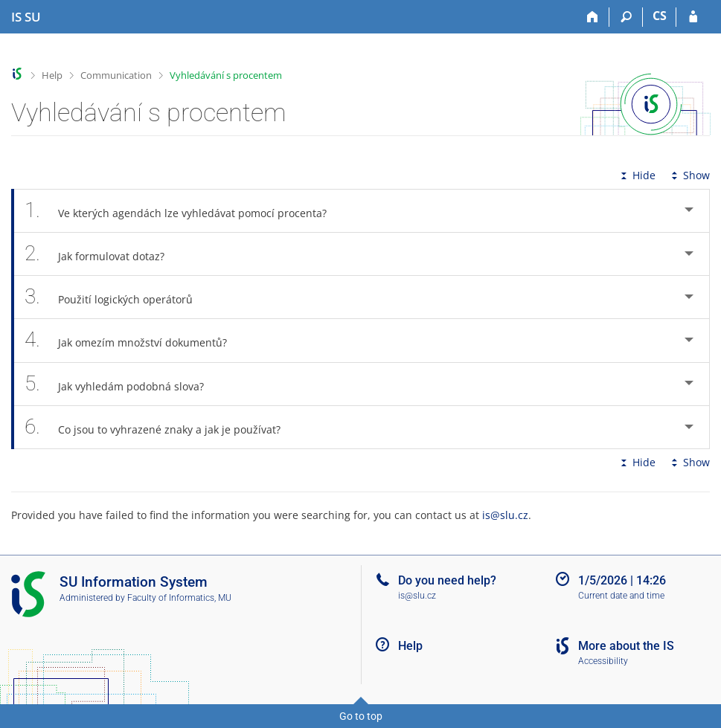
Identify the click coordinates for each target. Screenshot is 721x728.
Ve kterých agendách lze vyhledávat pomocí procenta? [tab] (184, 211)
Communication (116, 75)
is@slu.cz (505, 515)
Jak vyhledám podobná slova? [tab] (122, 384)
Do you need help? (447, 580)
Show (689, 175)
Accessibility (603, 661)
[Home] (593, 17)
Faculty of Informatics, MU (179, 598)
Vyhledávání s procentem (226, 75)
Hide (637, 175)
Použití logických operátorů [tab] (117, 297)
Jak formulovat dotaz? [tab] (103, 254)
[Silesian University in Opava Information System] (26, 17)
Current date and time (621, 596)
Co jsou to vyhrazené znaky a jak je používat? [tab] (161, 427)
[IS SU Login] (693, 17)
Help (52, 75)
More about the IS (626, 646)
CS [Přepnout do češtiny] (660, 16)
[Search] (626, 17)
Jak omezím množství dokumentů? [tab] (134, 340)
